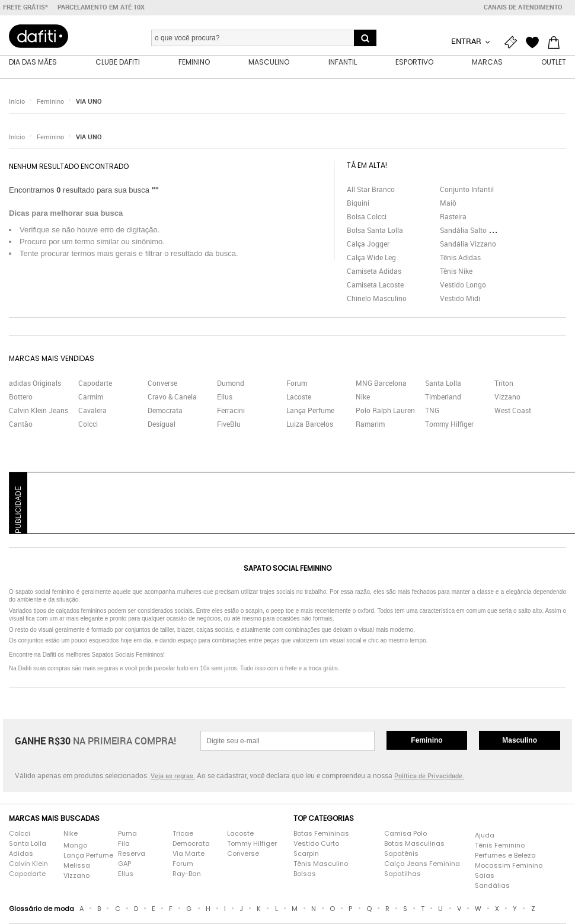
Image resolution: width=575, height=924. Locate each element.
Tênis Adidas (460, 260)
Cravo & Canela (172, 399)
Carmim (91, 399)
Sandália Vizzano (468, 246)
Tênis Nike (456, 273)
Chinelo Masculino (377, 300)
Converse (162, 385)
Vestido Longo (463, 287)
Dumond (231, 385)
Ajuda (485, 837)
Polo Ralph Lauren (385, 413)
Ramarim (370, 426)
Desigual (162, 426)
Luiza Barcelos (310, 426)
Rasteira (453, 219)
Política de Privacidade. (429, 778)
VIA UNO (89, 103)
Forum (297, 385)
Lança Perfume (310, 413)
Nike (363, 399)
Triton (504, 385)
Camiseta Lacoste (375, 287)
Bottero (21, 399)
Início (17, 103)
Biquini (358, 205)
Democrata (165, 413)
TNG (432, 413)
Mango (75, 848)
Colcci (88, 426)
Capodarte (95, 385)
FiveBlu (229, 426)
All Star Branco (371, 191)
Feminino (50, 103)
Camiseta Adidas (374, 273)
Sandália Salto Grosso (475, 232)
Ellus (225, 399)
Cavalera (92, 413)
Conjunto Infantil (467, 191)
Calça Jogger (368, 246)
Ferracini (231, 413)
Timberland (443, 399)
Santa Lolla (443, 385)
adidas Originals (35, 385)
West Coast (513, 413)
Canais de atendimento (523, 7)
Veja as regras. (173, 778)
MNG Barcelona (381, 385)
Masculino (520, 743)
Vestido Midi (460, 300)
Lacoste (299, 399)
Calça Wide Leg (371, 260)
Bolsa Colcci (367, 219)
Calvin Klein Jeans (39, 413)
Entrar (467, 41)
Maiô (448, 205)
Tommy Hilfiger (449, 426)
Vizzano (507, 399)
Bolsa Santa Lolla (375, 232)
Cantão (21, 426)
